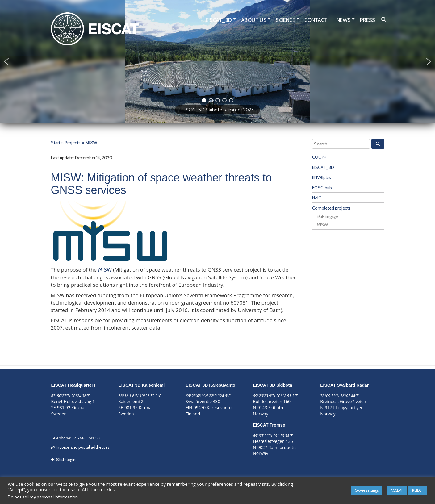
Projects (73, 143)
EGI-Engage (328, 216)
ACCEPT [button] (397, 490)
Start (56, 143)
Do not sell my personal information (43, 497)
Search (384, 20)
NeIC (317, 198)
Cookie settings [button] (367, 490)
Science (285, 20)
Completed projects (331, 208)
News (344, 20)
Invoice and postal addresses (82, 447)
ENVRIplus (322, 177)
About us (254, 20)
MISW (105, 270)
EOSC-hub (322, 188)
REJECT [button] (418, 490)
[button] (6, 62)
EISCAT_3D (219, 20)
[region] (217, 62)
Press (368, 20)
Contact (316, 20)
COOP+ (319, 157)
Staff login (65, 460)
